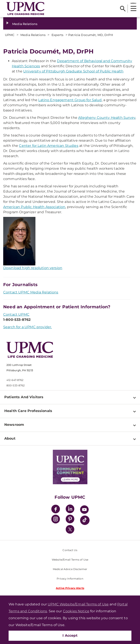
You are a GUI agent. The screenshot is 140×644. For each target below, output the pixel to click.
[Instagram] (56, 520)
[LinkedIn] (70, 510)
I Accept (70, 635)
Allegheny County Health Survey (107, 118)
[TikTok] (85, 520)
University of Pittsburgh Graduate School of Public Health (73, 71)
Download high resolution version (33, 268)
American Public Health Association (34, 207)
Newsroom (14, 425)
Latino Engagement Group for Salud (70, 100)
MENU (133, 3)
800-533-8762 (16, 385)
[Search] (123, 9)
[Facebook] (56, 510)
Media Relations (25, 24)
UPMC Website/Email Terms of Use (78, 604)
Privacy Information (70, 579)
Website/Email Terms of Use (70, 560)
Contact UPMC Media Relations (31, 292)
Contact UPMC (16, 314)
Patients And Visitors (24, 397)
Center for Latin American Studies (49, 146)
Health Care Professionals (28, 411)
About (10, 438)
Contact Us (70, 550)
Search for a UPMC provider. (27, 327)
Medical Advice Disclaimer (70, 569)
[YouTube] (84, 510)
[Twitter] (70, 529)
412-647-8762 (15, 380)
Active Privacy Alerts (70, 588)
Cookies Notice (76, 611)
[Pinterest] (70, 520)
